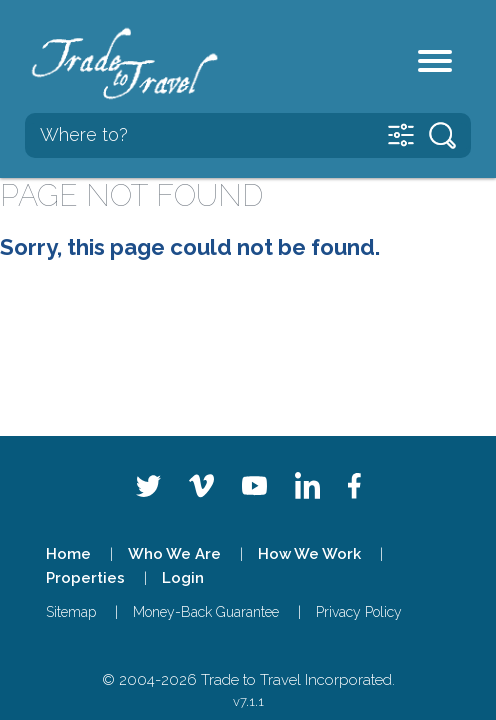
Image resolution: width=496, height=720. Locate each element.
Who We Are (174, 554)
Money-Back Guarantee (206, 612)
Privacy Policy (359, 612)
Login (183, 578)
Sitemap (71, 612)
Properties (85, 578)
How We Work (309, 554)
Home (68, 554)
